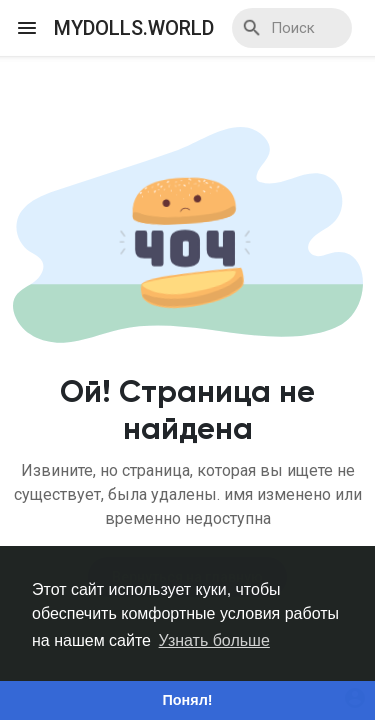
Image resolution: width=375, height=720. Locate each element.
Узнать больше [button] (214, 640)
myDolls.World (134, 28)
